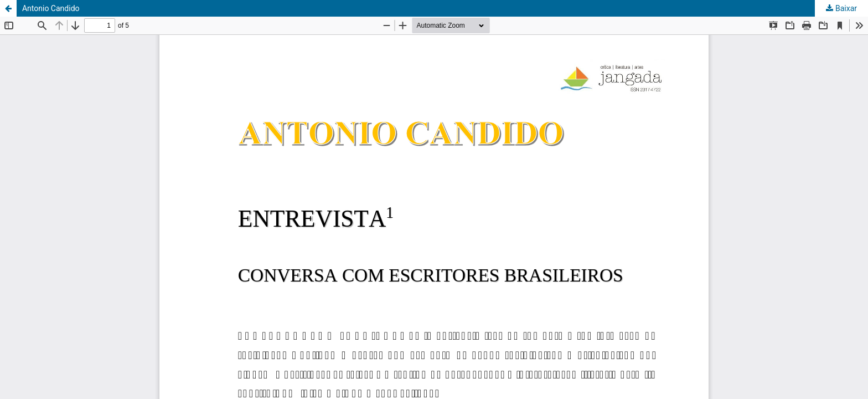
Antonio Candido (51, 8)
